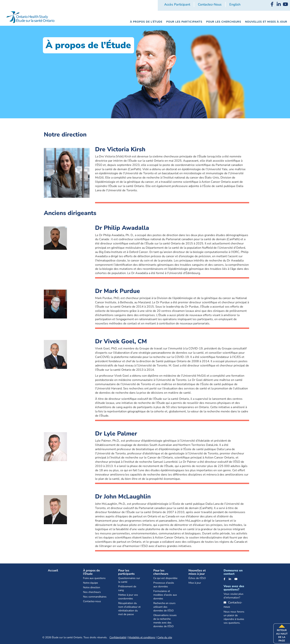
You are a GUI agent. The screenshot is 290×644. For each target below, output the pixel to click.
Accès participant (177, 4)
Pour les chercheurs (161, 572)
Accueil (53, 570)
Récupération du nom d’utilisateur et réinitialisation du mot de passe (129, 609)
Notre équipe (90, 583)
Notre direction (92, 587)
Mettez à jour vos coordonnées (128, 597)
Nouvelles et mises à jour (197, 572)
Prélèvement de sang (127, 588)
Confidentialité (118, 637)
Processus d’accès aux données (164, 585)
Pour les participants (126, 572)
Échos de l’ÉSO (197, 578)
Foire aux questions (94, 578)
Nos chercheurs (92, 592)
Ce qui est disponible (165, 578)
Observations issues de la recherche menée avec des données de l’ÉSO (165, 621)
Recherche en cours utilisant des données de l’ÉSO (164, 607)
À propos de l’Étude (91, 572)
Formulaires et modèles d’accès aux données (165, 595)
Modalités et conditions (142, 637)
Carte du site (165, 637)
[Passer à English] (235, 5)
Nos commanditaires (95, 597)
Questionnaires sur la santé (129, 580)
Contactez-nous (210, 4)
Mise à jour (195, 583)
